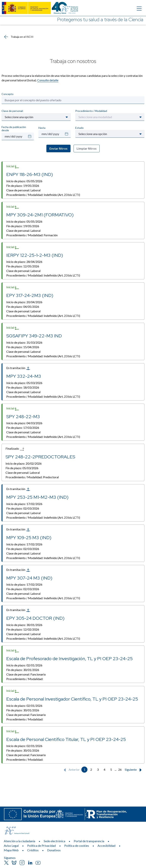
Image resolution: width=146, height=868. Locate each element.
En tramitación (18, 368)
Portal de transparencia (89, 841)
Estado (79, 128)
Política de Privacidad (41, 846)
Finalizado (15, 449)
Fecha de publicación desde (14, 129)
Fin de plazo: (23, 186)
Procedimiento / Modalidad (91, 111)
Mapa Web (11, 850)
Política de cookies (77, 846)
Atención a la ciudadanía (19, 841)
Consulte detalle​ (48, 80)
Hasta (42, 128)
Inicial (13, 167)
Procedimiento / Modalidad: (43, 195)
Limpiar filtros (87, 148)
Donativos (54, 850)
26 (120, 769)
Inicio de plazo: (24, 181)
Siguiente (134, 770)
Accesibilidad (106, 846)
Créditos (33, 850)
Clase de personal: (12, 111)
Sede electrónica (54, 841)
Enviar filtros (58, 148)
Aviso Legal (11, 846)
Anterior (71, 770)
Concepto (8, 94)
